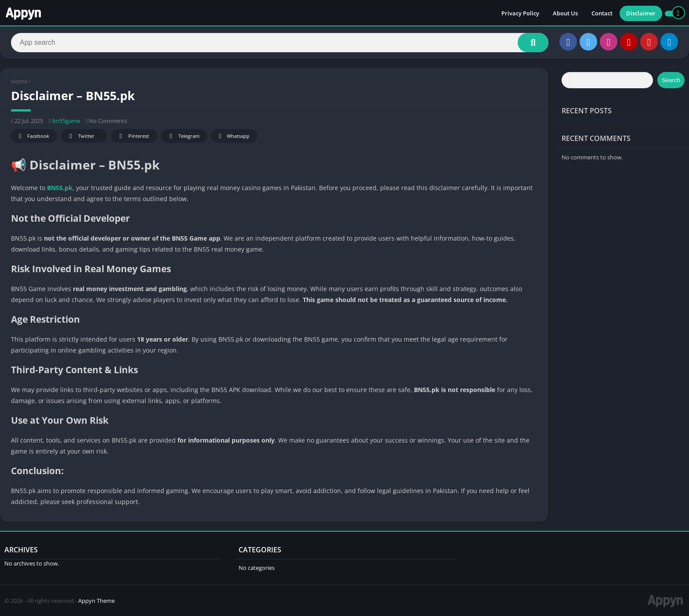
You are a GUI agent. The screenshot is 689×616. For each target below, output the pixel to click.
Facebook (33, 136)
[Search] (280, 43)
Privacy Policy (520, 13)
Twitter (80, 136)
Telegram (183, 136)
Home (19, 81)
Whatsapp (233, 136)
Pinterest (133, 136)
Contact (602, 13)
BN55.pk (60, 188)
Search (671, 80)
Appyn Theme (96, 601)
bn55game (66, 121)
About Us (565, 13)
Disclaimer (641, 13)
